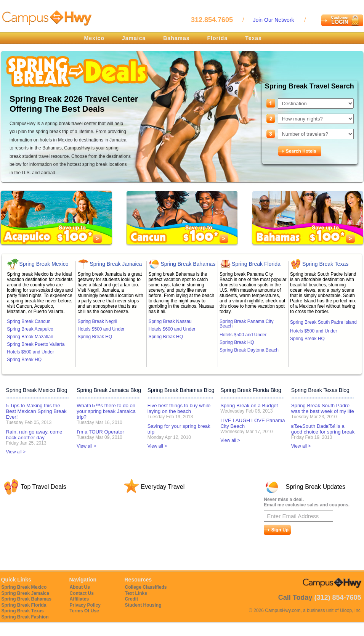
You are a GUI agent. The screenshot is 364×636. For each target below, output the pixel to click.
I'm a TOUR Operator (100, 432)
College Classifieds (146, 587)
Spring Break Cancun (29, 321)
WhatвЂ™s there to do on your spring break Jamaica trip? (106, 411)
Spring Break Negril (97, 321)
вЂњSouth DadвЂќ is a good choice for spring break (323, 429)
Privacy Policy (85, 605)
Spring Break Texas (325, 264)
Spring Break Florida (256, 264)
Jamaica (134, 38)
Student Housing (143, 605)
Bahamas (176, 38)
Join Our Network (273, 20)
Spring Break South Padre (323, 322)
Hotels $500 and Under (30, 352)
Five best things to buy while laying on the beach (179, 408)
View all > (16, 452)
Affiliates (79, 599)
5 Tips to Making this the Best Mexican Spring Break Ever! (36, 411)
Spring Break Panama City (246, 324)
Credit (132, 599)
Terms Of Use (84, 611)
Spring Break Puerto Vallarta (36, 344)
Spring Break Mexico (44, 264)
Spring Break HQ (24, 360)
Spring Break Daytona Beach (249, 350)
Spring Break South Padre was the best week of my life (323, 408)
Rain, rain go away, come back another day (34, 435)
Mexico (94, 38)
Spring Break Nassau (170, 321)
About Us (80, 587)
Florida (218, 38)
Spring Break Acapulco (30, 329)
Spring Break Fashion (25, 617)
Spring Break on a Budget (249, 406)
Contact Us (82, 593)
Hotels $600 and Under (172, 329)
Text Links (136, 593)
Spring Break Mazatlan (30, 337)
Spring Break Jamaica (116, 264)
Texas (253, 38)
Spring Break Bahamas (188, 264)
